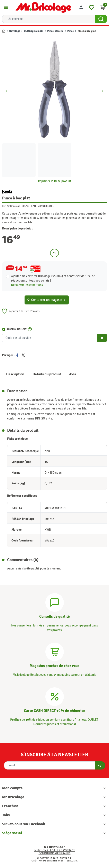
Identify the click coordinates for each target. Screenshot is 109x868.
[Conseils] (55, 602)
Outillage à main (34, 31)
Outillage (15, 31)
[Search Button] (101, 19)
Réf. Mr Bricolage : (12, 206)
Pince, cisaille (55, 31)
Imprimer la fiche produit (54, 181)
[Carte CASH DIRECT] (55, 696)
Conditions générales (55, 853)
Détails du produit (47, 374)
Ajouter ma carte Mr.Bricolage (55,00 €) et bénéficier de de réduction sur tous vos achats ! (53, 278)
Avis (72, 374)
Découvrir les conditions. (27, 285)
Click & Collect (17, 329)
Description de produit (18, 229)
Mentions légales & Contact (55, 850)
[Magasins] (55, 651)
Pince (70, 31)
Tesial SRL (71, 861)
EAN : (34, 206)
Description (15, 374)
